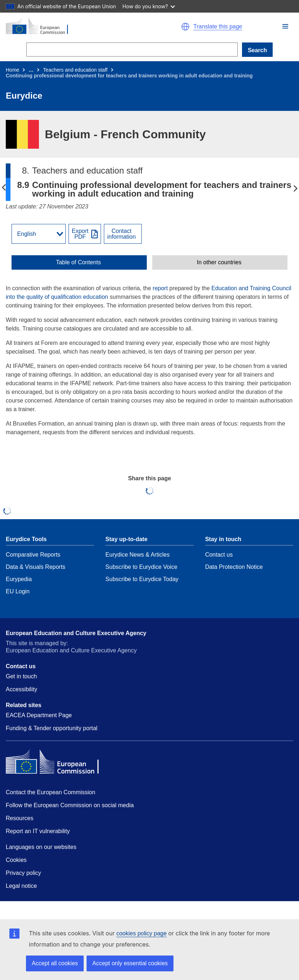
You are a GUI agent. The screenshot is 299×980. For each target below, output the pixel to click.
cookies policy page (141, 933)
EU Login (18, 591)
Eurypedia (19, 579)
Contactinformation (121, 234)
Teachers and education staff (75, 70)
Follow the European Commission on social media (70, 805)
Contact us (219, 555)
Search (257, 50)
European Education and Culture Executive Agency (76, 633)
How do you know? (149, 6)
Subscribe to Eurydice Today (142, 579)
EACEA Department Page (39, 715)
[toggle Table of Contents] (79, 262)
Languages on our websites (41, 847)
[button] (285, 26)
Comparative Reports (33, 555)
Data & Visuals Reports (36, 567)
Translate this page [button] (218, 27)
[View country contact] (123, 234)
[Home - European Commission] (74, 27)
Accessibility (21, 689)
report (160, 288)
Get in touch (21, 676)
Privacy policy (23, 873)
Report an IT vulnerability (38, 831)
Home (12, 70)
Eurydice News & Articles (137, 555)
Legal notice (21, 886)
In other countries (219, 262)
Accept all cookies (55, 963)
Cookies (16, 860)
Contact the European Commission (50, 792)
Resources (19, 818)
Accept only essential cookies (130, 963)
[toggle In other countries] (220, 262)
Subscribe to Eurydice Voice (141, 567)
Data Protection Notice (234, 567)
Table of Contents (78, 262)
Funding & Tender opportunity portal (52, 728)
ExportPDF (80, 234)
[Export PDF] (85, 234)
